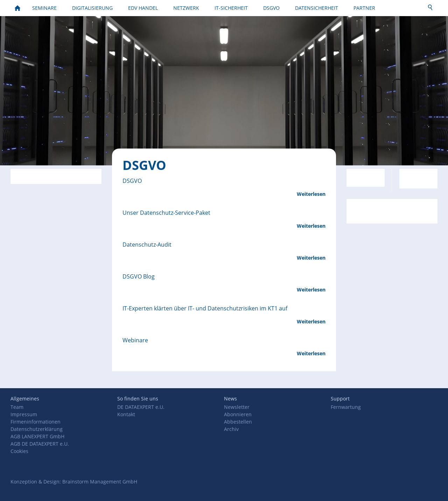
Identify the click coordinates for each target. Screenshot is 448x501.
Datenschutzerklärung (37, 429)
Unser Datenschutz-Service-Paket (166, 213)
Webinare (135, 340)
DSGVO (132, 181)
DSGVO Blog (139, 276)
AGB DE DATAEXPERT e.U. (40, 444)
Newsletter (237, 407)
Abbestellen (238, 422)
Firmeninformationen (36, 422)
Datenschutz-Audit (147, 245)
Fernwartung (346, 407)
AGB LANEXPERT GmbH (37, 436)
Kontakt (126, 414)
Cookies (19, 451)
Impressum (24, 414)
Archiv (231, 429)
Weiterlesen (311, 194)
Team (17, 407)
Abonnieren (238, 414)
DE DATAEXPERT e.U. (141, 407)
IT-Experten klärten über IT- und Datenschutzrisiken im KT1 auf (205, 308)
